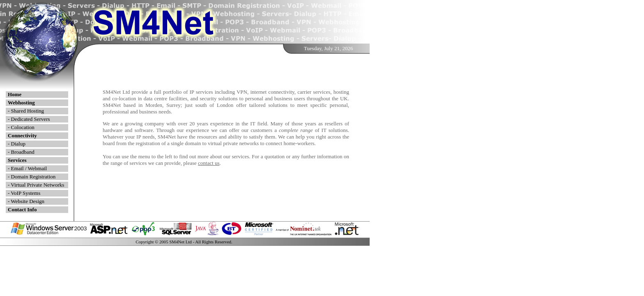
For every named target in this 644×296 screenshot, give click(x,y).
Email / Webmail (29, 168)
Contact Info (22, 209)
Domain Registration (33, 177)
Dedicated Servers (31, 119)
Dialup (18, 144)
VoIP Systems (25, 193)
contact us (209, 163)
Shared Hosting (28, 111)
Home (15, 94)
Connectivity (22, 135)
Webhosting (21, 103)
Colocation (23, 127)
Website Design (28, 201)
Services (17, 160)
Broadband (23, 152)
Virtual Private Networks (37, 185)
